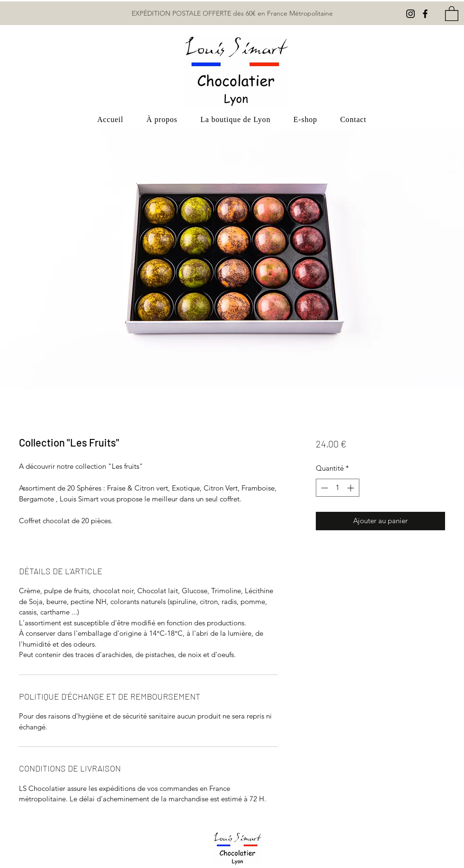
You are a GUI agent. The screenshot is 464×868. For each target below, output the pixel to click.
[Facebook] (425, 14)
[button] (452, 13)
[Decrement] (324, 488)
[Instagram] (410, 14)
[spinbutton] (337, 488)
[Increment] (352, 488)
